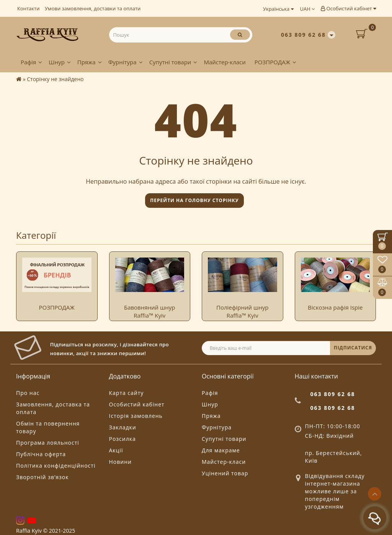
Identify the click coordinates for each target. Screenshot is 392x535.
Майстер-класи (225, 62)
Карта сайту (127, 393)
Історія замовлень (136, 416)
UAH (308, 9)
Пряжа (90, 62)
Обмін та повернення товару (48, 427)
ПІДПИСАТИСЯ (353, 348)
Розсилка (122, 439)
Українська (278, 9)
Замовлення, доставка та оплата (53, 408)
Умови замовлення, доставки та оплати (93, 8)
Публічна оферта (41, 454)
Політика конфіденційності (56, 466)
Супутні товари (173, 62)
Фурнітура (126, 62)
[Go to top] (375, 494)
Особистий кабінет (348, 8)
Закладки (123, 427)
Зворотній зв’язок (42, 477)
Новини (120, 462)
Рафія (31, 62)
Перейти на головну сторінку (194, 200)
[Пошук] (240, 35)
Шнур (60, 62)
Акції (116, 450)
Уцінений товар (225, 473)
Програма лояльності (48, 443)
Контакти (28, 8)
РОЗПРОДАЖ (275, 62)
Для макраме (221, 450)
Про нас (28, 393)
